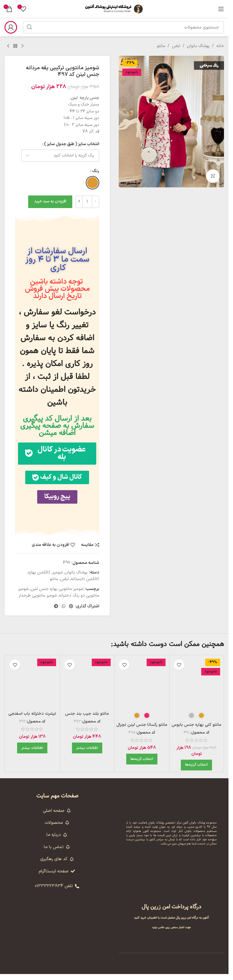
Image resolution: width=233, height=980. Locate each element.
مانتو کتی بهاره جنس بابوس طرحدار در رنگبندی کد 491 (196, 734)
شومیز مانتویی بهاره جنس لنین (57, 595)
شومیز (58, 578)
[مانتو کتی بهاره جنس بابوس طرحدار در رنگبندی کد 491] (197, 688)
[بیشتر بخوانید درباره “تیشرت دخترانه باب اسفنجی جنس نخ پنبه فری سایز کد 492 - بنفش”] (32, 754)
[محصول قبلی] (22, 46)
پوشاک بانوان (198, 46)
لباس (176, 46)
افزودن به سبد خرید (50, 201)
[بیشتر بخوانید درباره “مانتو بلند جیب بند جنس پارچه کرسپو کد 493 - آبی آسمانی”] (87, 754)
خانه (220, 46)
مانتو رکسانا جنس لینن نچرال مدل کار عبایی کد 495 (142, 734)
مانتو (161, 46)
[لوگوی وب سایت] (114, 9)
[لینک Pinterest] (71, 613)
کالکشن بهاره (39, 578)
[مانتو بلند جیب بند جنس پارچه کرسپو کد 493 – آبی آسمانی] (87, 688)
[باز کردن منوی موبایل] (221, 9)
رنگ (96, 171)
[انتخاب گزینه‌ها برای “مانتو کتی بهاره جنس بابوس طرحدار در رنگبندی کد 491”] (196, 771)
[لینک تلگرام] (56, 613)
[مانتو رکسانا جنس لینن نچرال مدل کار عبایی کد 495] (142, 688)
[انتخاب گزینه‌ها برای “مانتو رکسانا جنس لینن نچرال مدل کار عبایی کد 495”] (142, 765)
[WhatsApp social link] (64, 613)
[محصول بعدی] (8, 46)
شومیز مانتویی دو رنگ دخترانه (59, 598)
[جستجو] (124, 27)
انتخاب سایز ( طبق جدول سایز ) (72, 144)
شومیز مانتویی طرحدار (38, 602)
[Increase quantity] (79, 202)
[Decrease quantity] (96, 202)
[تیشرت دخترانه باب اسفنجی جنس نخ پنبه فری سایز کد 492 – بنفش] (32, 688)
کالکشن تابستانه (85, 585)
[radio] (93, 183)
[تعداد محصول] (87, 202)
